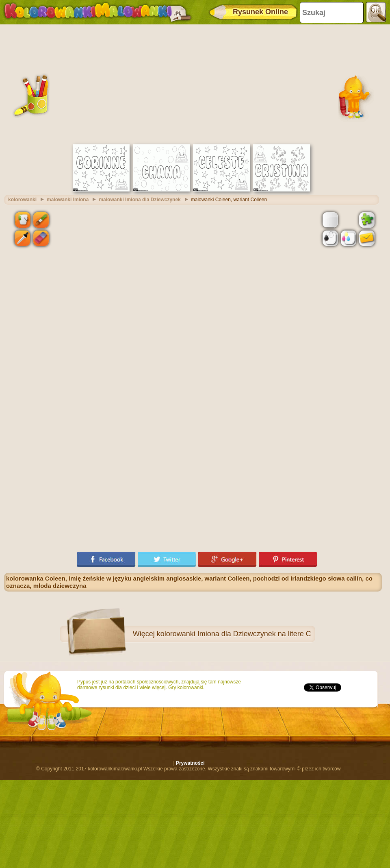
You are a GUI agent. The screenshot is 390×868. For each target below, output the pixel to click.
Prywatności (190, 763)
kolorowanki (22, 200)
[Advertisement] (193, 83)
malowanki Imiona (68, 200)
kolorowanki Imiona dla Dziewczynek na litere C (234, 634)
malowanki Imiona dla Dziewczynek (140, 200)
